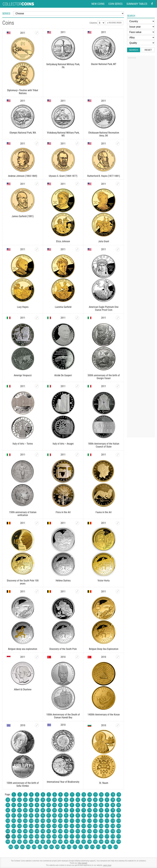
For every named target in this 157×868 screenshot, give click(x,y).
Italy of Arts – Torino (23, 444)
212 (81, 847)
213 (87, 847)
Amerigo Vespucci (23, 375)
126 (43, 826)
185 (37, 842)
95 (95, 815)
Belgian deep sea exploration (23, 649)
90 (66, 815)
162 (19, 836)
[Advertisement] (141, 107)
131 (72, 826)
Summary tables (137, 4)
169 (60, 836)
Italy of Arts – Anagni (63, 444)
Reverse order (114, 23)
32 (78, 800)
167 (49, 836)
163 (25, 836)
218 (116, 847)
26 (43, 800)
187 (49, 842)
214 (92, 847)
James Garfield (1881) (23, 216)
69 (60, 810)
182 (19, 842)
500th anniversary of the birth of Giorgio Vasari (104, 377)
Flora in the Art (63, 512)
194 (89, 842)
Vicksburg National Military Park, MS (63, 134)
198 (113, 842)
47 (49, 805)
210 (69, 847)
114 (89, 821)
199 (119, 842)
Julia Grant (104, 241)
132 (78, 826)
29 (60, 800)
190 (66, 842)
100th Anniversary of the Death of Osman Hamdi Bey (63, 716)
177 (107, 836)
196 (101, 842)
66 (43, 810)
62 (19, 810)
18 (113, 794)
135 (95, 826)
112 (78, 821)
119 (119, 821)
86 (43, 815)
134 (89, 826)
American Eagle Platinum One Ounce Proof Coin (104, 308)
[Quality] (141, 43)
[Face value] (141, 32)
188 (54, 842)
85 (37, 815)
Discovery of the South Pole (63, 649)
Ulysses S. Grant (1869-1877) (63, 176)
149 (60, 831)
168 (54, 836)
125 (37, 826)
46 (43, 805)
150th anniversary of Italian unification (23, 514)
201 (17, 847)
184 (31, 842)
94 (89, 815)
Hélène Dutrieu (63, 581)
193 (84, 842)
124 (31, 826)
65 (37, 810)
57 (107, 805)
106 (43, 821)
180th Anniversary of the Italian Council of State (104, 445)
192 (78, 842)
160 (8, 836)
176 (101, 836)
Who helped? (83, 863)
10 (66, 794)
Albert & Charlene (23, 689)
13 (84, 794)
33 (84, 800)
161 (14, 836)
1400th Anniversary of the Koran (104, 715)
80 (8, 815)
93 (84, 815)
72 (78, 810)
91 (72, 815)
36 (101, 800)
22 (19, 800)
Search (134, 50)
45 (37, 805)
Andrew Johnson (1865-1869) (23, 176)
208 (57, 847)
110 (66, 821)
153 (84, 831)
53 (84, 805)
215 (98, 847)
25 (37, 800)
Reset (148, 50)
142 (19, 831)
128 (54, 826)
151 (72, 831)
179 (119, 836)
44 (31, 805)
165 (37, 836)
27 (49, 800)
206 (46, 847)
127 (49, 826)
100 (8, 821)
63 (25, 810)
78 (113, 810)
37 (107, 800)
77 (107, 810)
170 (66, 836)
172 (78, 836)
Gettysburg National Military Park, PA (63, 66)
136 (101, 826)
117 (107, 821)
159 (119, 831)
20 (8, 800)
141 (14, 831)
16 (101, 794)
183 (25, 842)
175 (95, 836)
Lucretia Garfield (63, 307)
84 (31, 815)
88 (54, 815)
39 (119, 800)
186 (43, 842)
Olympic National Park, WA (23, 133)
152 (78, 831)
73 (84, 810)
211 (75, 847)
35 (95, 800)
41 (14, 805)
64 (31, 810)
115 (95, 821)
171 (72, 836)
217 (110, 847)
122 (19, 826)
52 (78, 805)
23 (25, 800)
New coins (98, 4)
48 (54, 805)
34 (89, 800)
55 (95, 805)
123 (25, 826)
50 (66, 805)
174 (89, 836)
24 (31, 800)
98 (113, 815)
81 (14, 815)
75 (95, 810)
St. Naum (104, 783)
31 (72, 800)
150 (66, 831)
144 (31, 831)
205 (40, 847)
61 (14, 810)
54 (89, 805)
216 (104, 847)
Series (6, 13)
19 (119, 794)
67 (49, 810)
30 (66, 800)
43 (25, 805)
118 (113, 821)
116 (101, 821)
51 (72, 805)
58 (113, 805)
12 (78, 794)
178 (113, 836)
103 (25, 821)
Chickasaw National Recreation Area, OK (104, 134)
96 (101, 815)
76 (101, 810)
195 (95, 842)
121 (14, 826)
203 (28, 847)
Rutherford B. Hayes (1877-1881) (104, 176)
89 (60, 815)
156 (101, 831)
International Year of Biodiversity (63, 782)
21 (14, 800)
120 (8, 826)
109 (60, 821)
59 (119, 805)
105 (37, 821)
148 (54, 831)
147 (49, 831)
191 (72, 842)
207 (52, 847)
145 (37, 831)
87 (49, 815)
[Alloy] (141, 37)
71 (72, 810)
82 (19, 815)
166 (43, 836)
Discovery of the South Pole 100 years (23, 582)
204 (34, 847)
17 (107, 794)
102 (19, 821)
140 (8, 831)
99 (119, 815)
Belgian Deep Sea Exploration (104, 649)
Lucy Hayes (23, 307)
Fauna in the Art (104, 512)
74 (89, 810)
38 (113, 800)
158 (113, 831)
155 (95, 831)
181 (14, 842)
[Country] (141, 21)
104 (31, 821)
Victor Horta (104, 581)
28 (54, 800)
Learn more (107, 865)
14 (90, 794)
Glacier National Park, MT (104, 64)
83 (25, 815)
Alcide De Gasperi (63, 375)
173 (84, 836)
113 (84, 821)
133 (84, 826)
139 (119, 826)
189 (60, 842)
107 (49, 821)
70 (66, 810)
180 (8, 842)
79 (119, 810)
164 (31, 836)
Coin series (115, 4)
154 (89, 831)
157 (107, 831)
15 (95, 794)
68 (54, 810)
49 (60, 805)
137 (107, 826)
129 (60, 826)
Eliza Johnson (63, 241)
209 (63, 847)
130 (66, 826)
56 (101, 805)
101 (14, 821)
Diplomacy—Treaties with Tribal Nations (23, 92)
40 (8, 805)
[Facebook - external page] (152, 4)
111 (72, 821)
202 (22, 847)
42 (19, 805)
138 (113, 826)
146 (43, 831)
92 (78, 815)
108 (54, 821)
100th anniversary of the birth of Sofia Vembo (23, 784)
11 (72, 794)
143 (25, 831)
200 (11, 847)
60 (8, 810)
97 (107, 815)
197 (107, 842)
